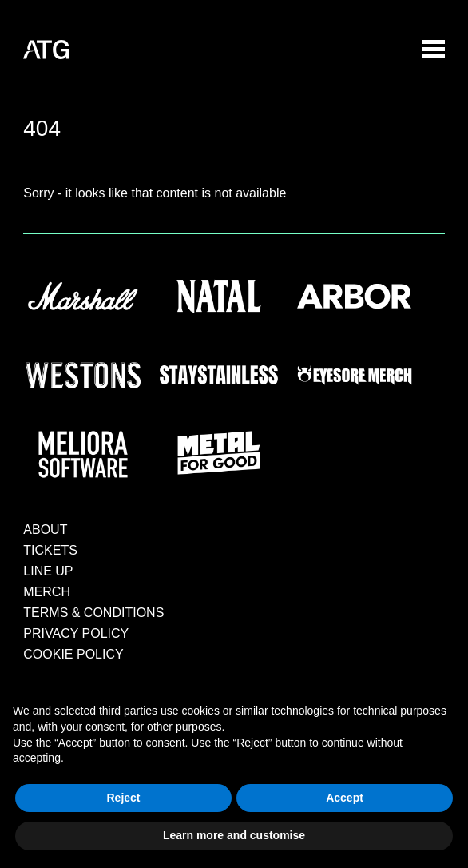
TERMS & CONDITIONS (93, 613)
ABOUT (45, 530)
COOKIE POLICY (73, 654)
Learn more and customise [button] (234, 835)
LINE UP (48, 571)
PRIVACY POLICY (76, 633)
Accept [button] (345, 798)
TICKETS (50, 550)
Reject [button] (123, 798)
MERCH (47, 592)
